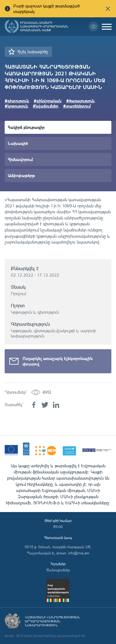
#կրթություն (16, 106)
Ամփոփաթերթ (21, 175)
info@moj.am (79, 553)
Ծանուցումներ (58, 570)
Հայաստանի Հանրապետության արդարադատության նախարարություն (52, 621)
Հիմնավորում (20, 159)
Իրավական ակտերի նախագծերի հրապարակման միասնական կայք (44, 27)
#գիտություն (17, 101)
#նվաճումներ (45, 106)
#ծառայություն (80, 101)
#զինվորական (47, 101)
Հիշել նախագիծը (32, 52)
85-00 (58, 527)
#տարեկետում (77, 106)
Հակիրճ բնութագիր (26, 127)
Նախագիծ (18, 143)
